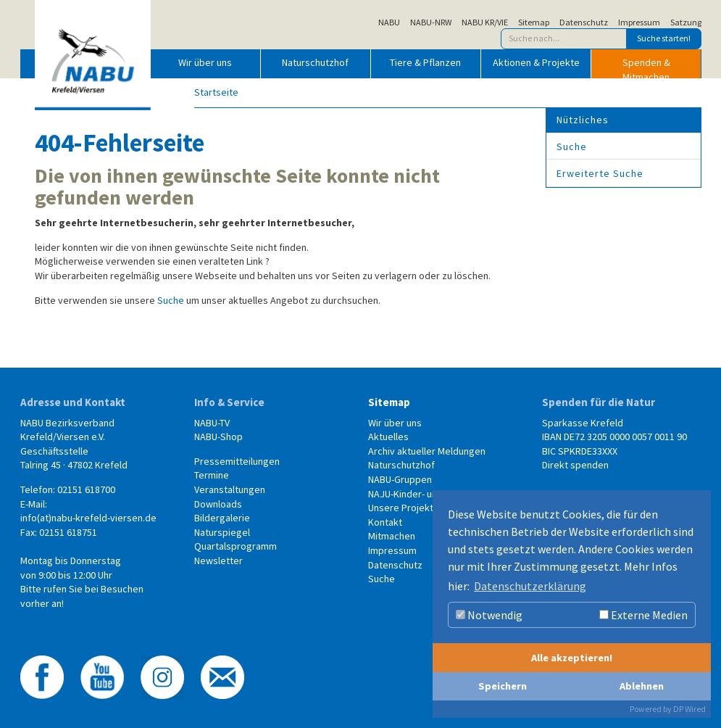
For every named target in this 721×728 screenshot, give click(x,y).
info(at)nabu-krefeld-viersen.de (88, 518)
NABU (389, 22)
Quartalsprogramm (236, 546)
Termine (212, 475)
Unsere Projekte (404, 508)
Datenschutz (584, 22)
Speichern (503, 686)
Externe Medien (643, 615)
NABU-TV (212, 423)
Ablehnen (642, 686)
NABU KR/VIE (485, 22)
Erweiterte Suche (600, 173)
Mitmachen (392, 536)
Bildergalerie (222, 518)
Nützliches (583, 120)
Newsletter (218, 561)
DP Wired (689, 709)
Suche (171, 300)
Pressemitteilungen (237, 461)
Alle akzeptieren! (572, 658)
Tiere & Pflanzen (425, 62)
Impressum (639, 22)
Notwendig (489, 615)
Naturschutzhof (315, 62)
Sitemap (534, 22)
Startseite (216, 92)
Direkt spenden (575, 465)
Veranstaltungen (230, 489)
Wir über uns (205, 62)
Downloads (218, 504)
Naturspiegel (222, 532)
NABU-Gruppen (400, 479)
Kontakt (385, 522)
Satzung (686, 22)
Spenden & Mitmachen (646, 67)
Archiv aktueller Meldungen (427, 451)
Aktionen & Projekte (536, 62)
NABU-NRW (431, 22)
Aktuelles (388, 437)
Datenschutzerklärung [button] (530, 586)
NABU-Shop (218, 437)
